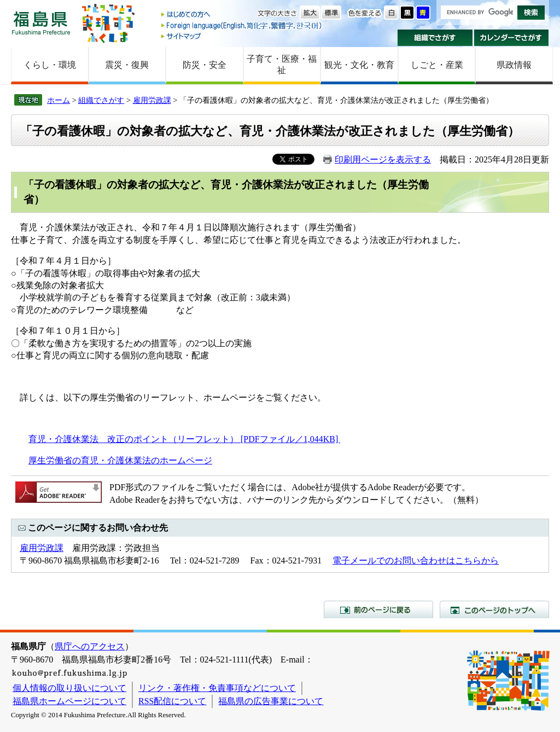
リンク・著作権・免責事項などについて (217, 688)
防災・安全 (205, 65)
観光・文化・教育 (359, 65)
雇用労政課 (152, 100)
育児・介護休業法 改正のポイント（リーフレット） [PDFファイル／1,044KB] (184, 439)
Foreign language (242, 25)
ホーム (59, 100)
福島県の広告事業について (271, 701)
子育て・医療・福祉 (282, 65)
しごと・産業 (437, 65)
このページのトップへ (494, 609)
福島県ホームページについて (69, 701)
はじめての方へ (242, 15)
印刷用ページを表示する (383, 159)
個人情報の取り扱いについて (69, 688)
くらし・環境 (50, 65)
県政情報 (514, 65)
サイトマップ (242, 36)
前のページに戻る (378, 609)
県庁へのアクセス (90, 646)
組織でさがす (435, 38)
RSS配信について (172, 701)
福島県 (41, 23)
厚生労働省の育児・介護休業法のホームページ (120, 460)
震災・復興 (127, 65)
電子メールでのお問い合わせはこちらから (416, 560)
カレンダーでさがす (512, 38)
